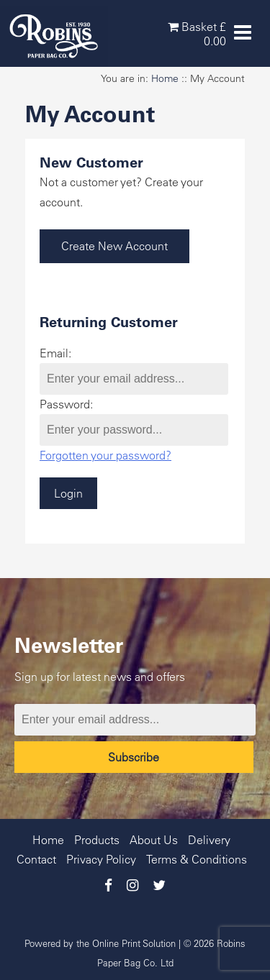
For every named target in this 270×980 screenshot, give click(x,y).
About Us (154, 840)
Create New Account (114, 246)
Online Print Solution (134, 943)
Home (165, 78)
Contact (36, 859)
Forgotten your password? (105, 455)
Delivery (209, 840)
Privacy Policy (101, 859)
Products (97, 840)
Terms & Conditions (197, 859)
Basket (197, 34)
